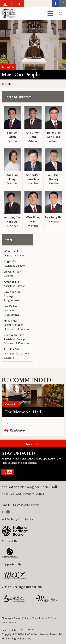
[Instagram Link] (62, 4)
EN (5, 3)
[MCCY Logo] (15, 576)
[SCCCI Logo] (10, 553)
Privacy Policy (47, 618)
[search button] (61, 14)
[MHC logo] (14, 599)
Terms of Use (9, 622)
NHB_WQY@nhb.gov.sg (24, 505)
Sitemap (6, 618)
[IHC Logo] (47, 599)
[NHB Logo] (15, 531)
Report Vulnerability (25, 618)
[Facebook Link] (55, 4)
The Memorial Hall (23, 412)
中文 (18, 3)
